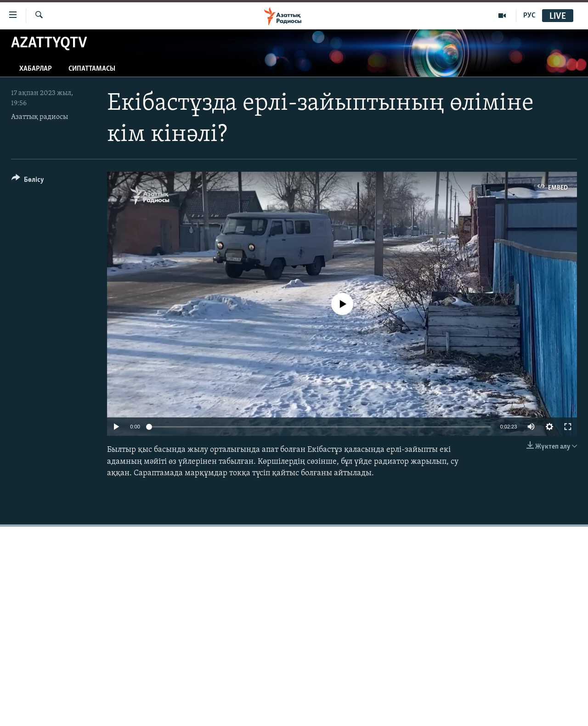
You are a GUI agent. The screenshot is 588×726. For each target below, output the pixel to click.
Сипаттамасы (92, 69)
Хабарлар (36, 69)
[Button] (28, 181)
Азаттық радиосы (40, 117)
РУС (529, 16)
